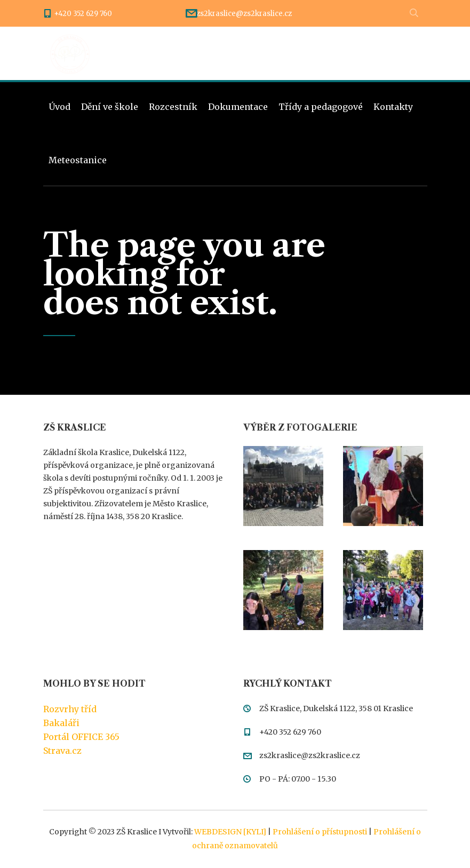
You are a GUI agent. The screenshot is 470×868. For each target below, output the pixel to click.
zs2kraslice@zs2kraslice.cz (244, 14)
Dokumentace (238, 107)
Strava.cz (62, 751)
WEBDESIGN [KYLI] (230, 832)
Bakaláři (61, 723)
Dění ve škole (110, 107)
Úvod (59, 107)
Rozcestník (173, 107)
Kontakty (393, 107)
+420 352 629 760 (83, 14)
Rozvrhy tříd (70, 709)
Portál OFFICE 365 (81, 737)
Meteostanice (78, 160)
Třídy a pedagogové (321, 107)
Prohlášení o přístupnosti (320, 832)
